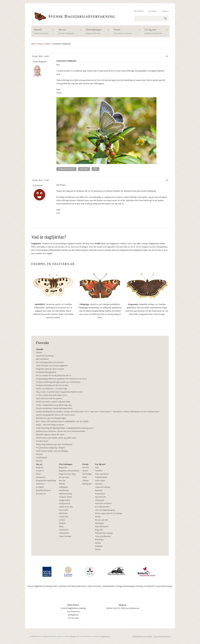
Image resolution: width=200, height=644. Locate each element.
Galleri (47, 44)
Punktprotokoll (65, 503)
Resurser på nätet (101, 520)
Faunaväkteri (100, 494)
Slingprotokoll (64, 500)
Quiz (97, 467)
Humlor (98, 543)
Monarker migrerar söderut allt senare (50, 435)
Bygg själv (99, 530)
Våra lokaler (64, 510)
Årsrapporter (41, 477)
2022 (95, 169)
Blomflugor (99, 540)
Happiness (106, 636)
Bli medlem (139, 11)
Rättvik (84, 169)
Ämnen (85, 471)
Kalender (39, 454)
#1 (167, 56)
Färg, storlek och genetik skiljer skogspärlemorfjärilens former (59, 392)
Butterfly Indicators (43, 490)
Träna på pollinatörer (103, 536)
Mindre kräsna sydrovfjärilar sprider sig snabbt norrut (56, 438)
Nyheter (39, 352)
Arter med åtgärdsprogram (105, 510)
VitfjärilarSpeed (101, 477)
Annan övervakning (102, 487)
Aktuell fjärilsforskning (45, 356)
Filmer (38, 474)
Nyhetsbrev (40, 484)
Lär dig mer (155, 31)
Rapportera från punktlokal (69, 471)
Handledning (64, 490)
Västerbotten (64, 530)
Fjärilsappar (99, 523)
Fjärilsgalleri (87, 484)
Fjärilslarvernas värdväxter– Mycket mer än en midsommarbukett (61, 431)
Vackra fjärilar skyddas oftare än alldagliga (52, 451)
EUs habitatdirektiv (102, 507)
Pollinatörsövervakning (104, 533)
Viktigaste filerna (65, 497)
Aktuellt (43, 31)
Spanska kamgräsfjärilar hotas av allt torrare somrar (55, 415)
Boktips (98, 517)
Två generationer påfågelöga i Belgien (50, 448)
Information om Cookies (142, 636)
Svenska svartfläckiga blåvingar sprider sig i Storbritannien (58, 382)
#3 (167, 180)
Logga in (165, 11)
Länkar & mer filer (66, 507)
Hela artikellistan (42, 359)
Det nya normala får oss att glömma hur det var (54, 375)
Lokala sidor (64, 517)
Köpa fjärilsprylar (102, 526)
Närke (61, 526)
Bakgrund (40, 467)
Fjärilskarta (63, 513)
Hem (33, 44)
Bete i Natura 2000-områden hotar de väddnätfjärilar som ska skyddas (62, 421)
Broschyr (62, 480)
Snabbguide (63, 487)
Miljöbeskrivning (65, 494)
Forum (126, 31)
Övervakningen (96, 31)
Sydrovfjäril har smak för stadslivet (49, 398)
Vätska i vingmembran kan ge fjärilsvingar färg (54, 405)
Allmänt (85, 480)
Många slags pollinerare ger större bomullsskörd (54, 444)
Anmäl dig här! (42, 458)
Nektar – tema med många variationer (50, 425)
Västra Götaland (65, 536)
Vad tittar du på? (42, 441)
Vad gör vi (40, 471)
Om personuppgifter (162, 636)
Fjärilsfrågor (87, 474)
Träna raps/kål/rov (102, 474)
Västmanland (64, 533)
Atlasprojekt (100, 500)
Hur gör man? (64, 477)
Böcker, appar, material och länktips (109, 513)
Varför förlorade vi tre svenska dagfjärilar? (52, 366)
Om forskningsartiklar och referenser (50, 362)
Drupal (73, 636)
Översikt (86, 467)
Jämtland (62, 523)
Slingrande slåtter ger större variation (50, 369)
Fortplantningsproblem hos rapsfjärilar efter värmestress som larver (61, 379)
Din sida (39, 461)
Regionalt (99, 490)
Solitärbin (99, 546)
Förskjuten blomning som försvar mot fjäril (52, 385)
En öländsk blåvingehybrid (46, 372)
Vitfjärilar (99, 471)
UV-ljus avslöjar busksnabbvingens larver (52, 395)
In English (153, 11)
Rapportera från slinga (67, 474)
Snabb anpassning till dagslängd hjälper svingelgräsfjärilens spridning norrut (65, 428)
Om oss (69, 31)
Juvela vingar (100, 480)
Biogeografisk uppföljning (46, 480)
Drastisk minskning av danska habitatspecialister (54, 408)
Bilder (85, 477)
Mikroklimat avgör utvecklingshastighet (51, 418)
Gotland (62, 520)
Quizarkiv (99, 484)
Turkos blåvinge (66, 169)
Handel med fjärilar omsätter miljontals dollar (53, 402)
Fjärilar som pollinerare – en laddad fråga (51, 389)
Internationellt (100, 497)
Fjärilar (98, 549)
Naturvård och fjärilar (103, 503)
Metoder (62, 484)
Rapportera (63, 467)
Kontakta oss (41, 494)
